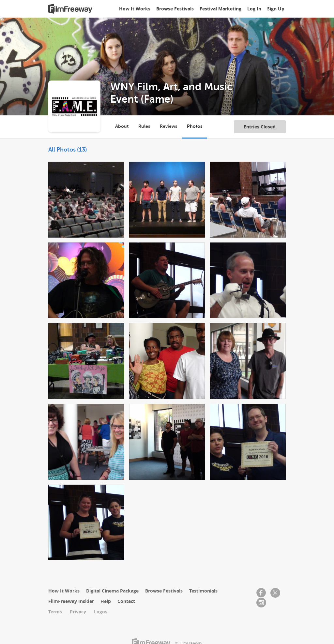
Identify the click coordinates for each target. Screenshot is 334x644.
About (122, 126)
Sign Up (276, 9)
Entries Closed (260, 127)
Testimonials (203, 591)
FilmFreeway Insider (71, 601)
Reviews (168, 126)
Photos (195, 126)
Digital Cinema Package (112, 591)
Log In (254, 9)
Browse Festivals (175, 9)
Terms (55, 612)
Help (106, 601)
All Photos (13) (68, 150)
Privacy (78, 612)
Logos (101, 612)
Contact (126, 601)
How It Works (135, 9)
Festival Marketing (220, 9)
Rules (144, 126)
